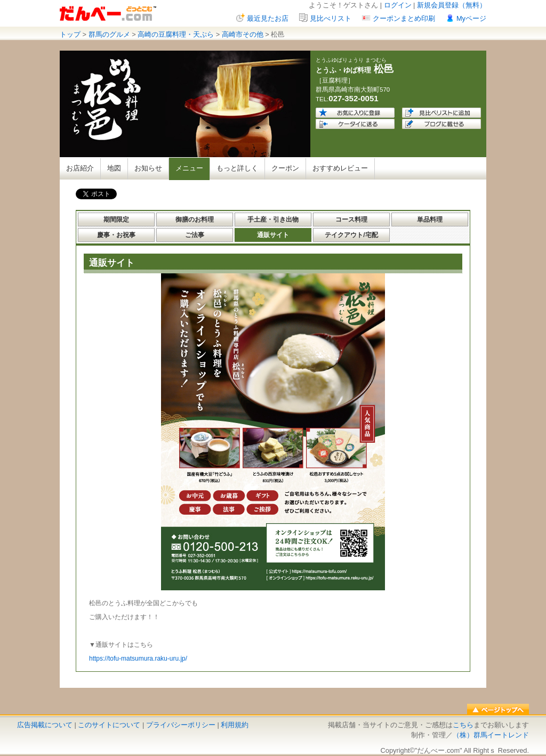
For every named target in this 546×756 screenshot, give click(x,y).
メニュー (189, 168)
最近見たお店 (268, 18)
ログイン (398, 5)
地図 (114, 168)
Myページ (471, 18)
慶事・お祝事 (116, 235)
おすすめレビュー (340, 168)
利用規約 (235, 725)
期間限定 (116, 220)
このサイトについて (109, 725)
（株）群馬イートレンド (491, 735)
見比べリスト (331, 18)
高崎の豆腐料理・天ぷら (176, 34)
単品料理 (430, 220)
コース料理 (351, 220)
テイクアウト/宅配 (351, 235)
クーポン (285, 168)
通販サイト (273, 235)
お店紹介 (80, 168)
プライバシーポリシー (181, 725)
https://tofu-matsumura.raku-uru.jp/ (138, 659)
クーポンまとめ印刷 (404, 18)
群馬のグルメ (109, 34)
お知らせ (148, 168)
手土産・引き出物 (273, 220)
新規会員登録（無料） (452, 5)
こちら (463, 725)
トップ (70, 34)
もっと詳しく (237, 168)
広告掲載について (45, 725)
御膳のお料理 (195, 220)
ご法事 (195, 235)
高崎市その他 (243, 34)
